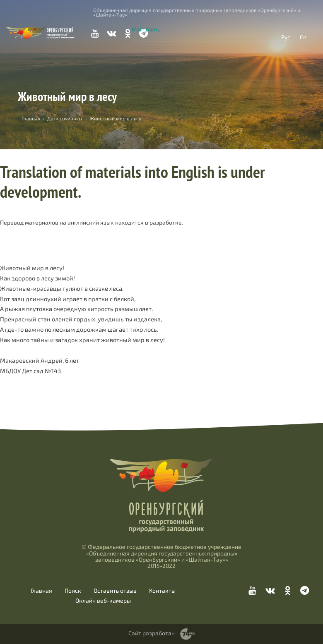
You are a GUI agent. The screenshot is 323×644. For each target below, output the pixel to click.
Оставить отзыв (115, 591)
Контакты (162, 591)
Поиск (73, 591)
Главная (41, 591)
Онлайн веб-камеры (103, 601)
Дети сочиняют (65, 118)
